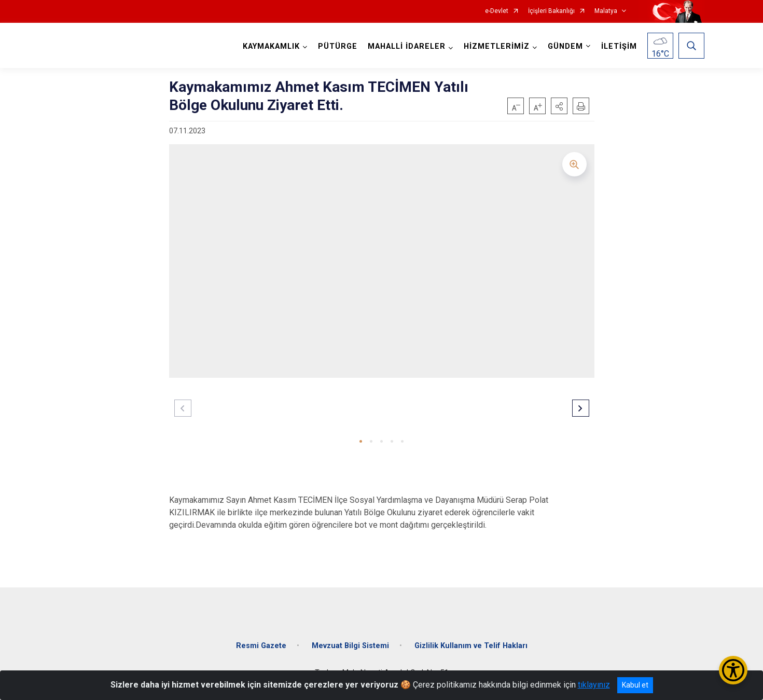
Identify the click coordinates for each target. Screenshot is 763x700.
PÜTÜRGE (338, 46)
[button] (559, 106)
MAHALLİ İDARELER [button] (407, 46)
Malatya (606, 11)
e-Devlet (497, 11)
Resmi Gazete (261, 646)
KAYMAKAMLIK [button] (271, 46)
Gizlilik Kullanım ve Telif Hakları (471, 646)
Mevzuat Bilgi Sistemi (350, 646)
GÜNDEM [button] (565, 46)
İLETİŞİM (619, 46)
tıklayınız (594, 685)
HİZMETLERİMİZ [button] (497, 46)
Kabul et (635, 685)
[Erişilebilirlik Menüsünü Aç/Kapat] (733, 670)
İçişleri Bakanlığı (551, 11)
